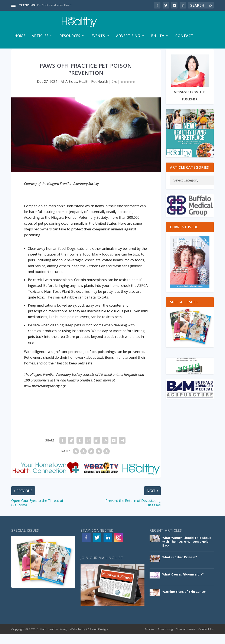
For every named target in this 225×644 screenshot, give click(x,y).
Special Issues (186, 639)
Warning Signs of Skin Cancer (184, 601)
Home (20, 38)
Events (98, 38)
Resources (70, 38)
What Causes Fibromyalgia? (183, 584)
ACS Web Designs (97, 639)
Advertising (128, 38)
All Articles (69, 91)
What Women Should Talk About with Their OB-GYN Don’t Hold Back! (187, 551)
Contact (184, 38)
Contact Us (206, 639)
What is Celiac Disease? (180, 567)
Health (84, 91)
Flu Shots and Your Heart (54, 5)
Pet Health (100, 91)
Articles (40, 38)
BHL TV (158, 38)
